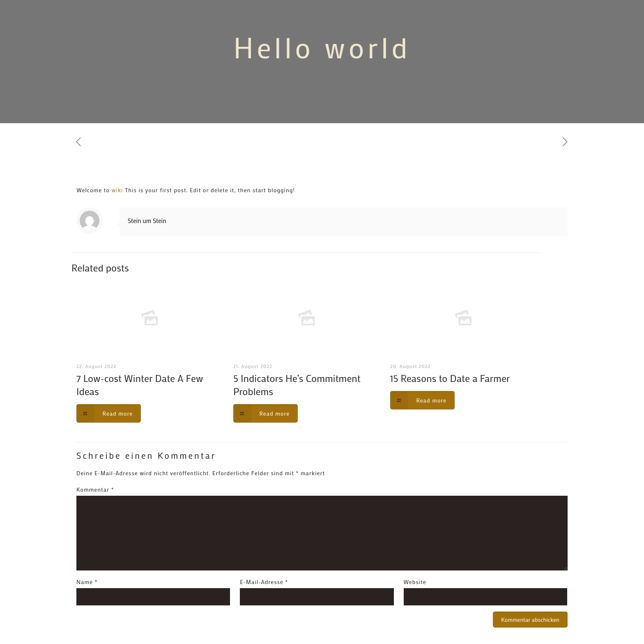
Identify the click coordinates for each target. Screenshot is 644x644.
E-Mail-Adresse (264, 582)
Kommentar (95, 489)
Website (415, 582)
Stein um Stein (147, 221)
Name (87, 582)
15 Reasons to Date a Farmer (450, 378)
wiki (117, 190)
